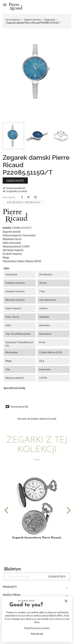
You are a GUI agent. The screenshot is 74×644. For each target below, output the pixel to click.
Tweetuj (28, 197)
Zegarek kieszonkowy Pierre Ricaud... (37, 538)
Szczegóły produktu (24, 202)
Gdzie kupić (15, 181)
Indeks (7, 228)
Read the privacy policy (37, 628)
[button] (67, 510)
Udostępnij (22, 197)
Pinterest (35, 197)
